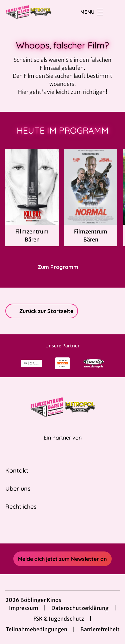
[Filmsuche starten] (113, 12)
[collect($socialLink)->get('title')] (55, 529)
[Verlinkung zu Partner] (31, 363)
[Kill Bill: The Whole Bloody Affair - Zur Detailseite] (32, 187)
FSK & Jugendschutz (59, 619)
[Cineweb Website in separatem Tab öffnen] (63, 445)
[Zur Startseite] (29, 12)
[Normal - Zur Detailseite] (91, 187)
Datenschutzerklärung (80, 608)
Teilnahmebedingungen (36, 629)
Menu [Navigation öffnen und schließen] (92, 12)
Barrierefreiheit (100, 629)
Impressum (24, 608)
